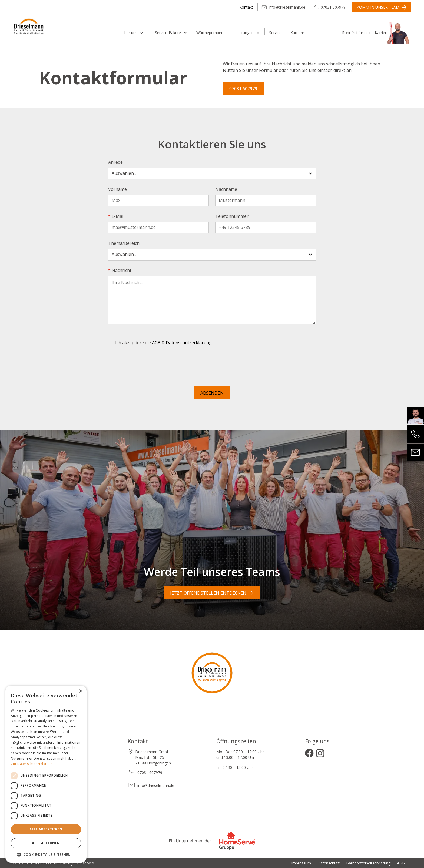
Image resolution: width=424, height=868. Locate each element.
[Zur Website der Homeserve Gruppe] (212, 843)
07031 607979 (243, 89)
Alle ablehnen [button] (46, 843)
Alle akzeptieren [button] (46, 829)
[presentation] (149, 367)
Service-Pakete (168, 33)
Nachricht (120, 270)
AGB (156, 343)
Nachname (226, 189)
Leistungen (244, 33)
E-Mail (116, 216)
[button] (132, 31)
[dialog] (46, 774)
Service (275, 33)
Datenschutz (329, 863)
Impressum (301, 863)
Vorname (117, 189)
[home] (62, 31)
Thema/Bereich (124, 243)
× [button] (80, 691)
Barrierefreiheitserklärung (368, 863)
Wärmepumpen (210, 33)
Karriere (297, 33)
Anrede (115, 162)
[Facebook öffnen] (309, 753)
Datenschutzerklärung (189, 343)
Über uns (130, 33)
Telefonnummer (232, 216)
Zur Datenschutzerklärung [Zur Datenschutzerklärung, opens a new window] (32, 764)
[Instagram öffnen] (320, 753)
